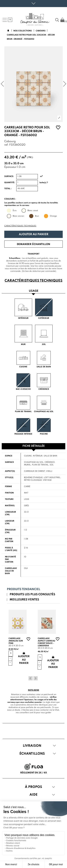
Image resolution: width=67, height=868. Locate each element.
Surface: (9, 176)
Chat (57, 710)
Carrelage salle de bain (11, 571)
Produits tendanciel (24, 589)
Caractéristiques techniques (20, 226)
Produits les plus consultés (32, 594)
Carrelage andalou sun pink (16, 641)
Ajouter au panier (34, 234)
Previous (31, 678)
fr (10, 20)
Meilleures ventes (24, 600)
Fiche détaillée (34, 446)
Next (36, 678)
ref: (6, 145)
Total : (8, 189)
